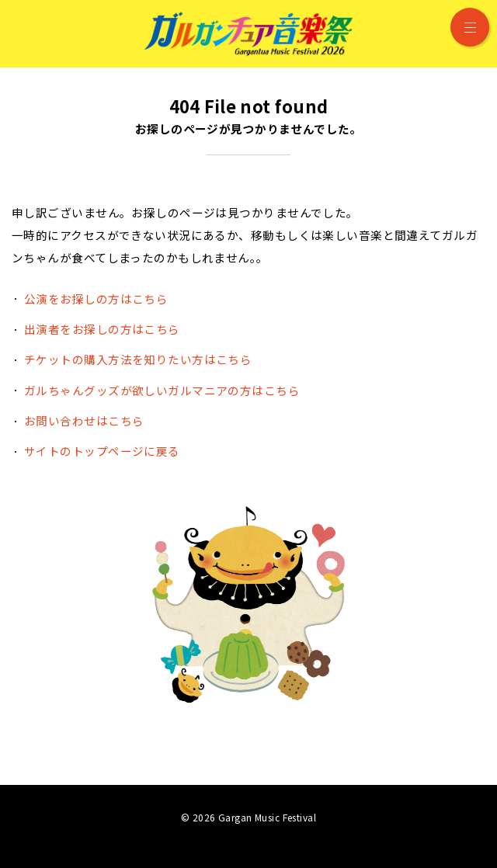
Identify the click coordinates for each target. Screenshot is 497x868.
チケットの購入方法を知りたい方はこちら (138, 359)
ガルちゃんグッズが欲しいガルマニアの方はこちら (162, 390)
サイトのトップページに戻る (102, 451)
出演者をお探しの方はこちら (102, 329)
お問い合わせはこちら (84, 420)
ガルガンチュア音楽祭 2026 (248, 34)
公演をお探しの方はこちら (96, 299)
